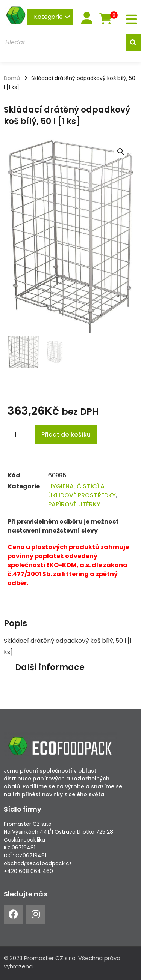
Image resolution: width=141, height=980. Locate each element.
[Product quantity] (18, 435)
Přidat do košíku (66, 434)
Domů (12, 78)
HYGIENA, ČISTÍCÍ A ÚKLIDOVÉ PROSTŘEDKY (82, 491)
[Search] (133, 42)
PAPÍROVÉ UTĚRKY (74, 504)
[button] (121, 152)
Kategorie (52, 17)
